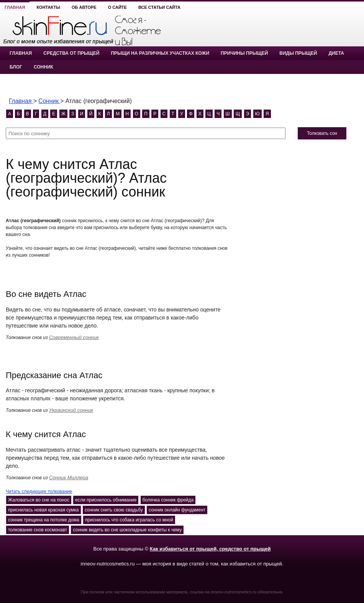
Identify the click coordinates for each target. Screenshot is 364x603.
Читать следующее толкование (39, 492)
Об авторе (84, 7)
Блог (16, 67)
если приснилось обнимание (106, 500)
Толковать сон (322, 133)
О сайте (117, 7)
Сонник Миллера (69, 478)
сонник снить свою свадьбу (114, 510)
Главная (15, 7)
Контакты (48, 7)
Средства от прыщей (71, 53)
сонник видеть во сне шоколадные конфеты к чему (127, 530)
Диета (336, 53)
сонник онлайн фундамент (177, 510)
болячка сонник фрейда (168, 500)
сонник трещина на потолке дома (44, 520)
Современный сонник (74, 337)
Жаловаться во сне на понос (39, 500)
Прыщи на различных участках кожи (160, 53)
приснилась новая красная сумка (43, 510)
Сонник (43, 67)
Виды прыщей (298, 53)
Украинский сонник (71, 410)
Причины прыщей (244, 53)
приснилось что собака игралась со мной (129, 520)
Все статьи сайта (159, 7)
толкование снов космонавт (38, 530)
